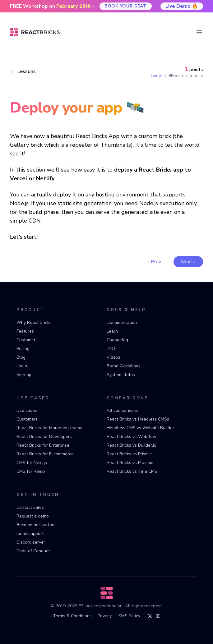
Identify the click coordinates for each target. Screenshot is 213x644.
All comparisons (123, 410)
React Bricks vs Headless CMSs (138, 419)
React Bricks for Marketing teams (49, 428)
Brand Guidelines (124, 366)
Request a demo (33, 516)
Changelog (117, 340)
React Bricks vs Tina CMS (132, 471)
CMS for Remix (31, 471)
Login (22, 366)
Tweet (156, 76)
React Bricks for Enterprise (43, 445)
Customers (27, 340)
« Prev (154, 262)
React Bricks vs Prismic (129, 454)
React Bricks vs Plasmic (130, 463)
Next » (188, 262)
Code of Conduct (33, 551)
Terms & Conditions (72, 616)
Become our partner (36, 525)
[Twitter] (150, 616)
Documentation (122, 322)
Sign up (24, 375)
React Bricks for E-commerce (45, 454)
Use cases (27, 410)
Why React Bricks (34, 322)
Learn (112, 331)
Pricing (23, 349)
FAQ (111, 349)
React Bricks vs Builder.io (132, 445)
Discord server (31, 542)
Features (25, 331)
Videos (113, 357)
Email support (30, 534)
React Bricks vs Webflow (132, 437)
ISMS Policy (129, 616)
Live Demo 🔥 (182, 6)
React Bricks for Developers (44, 437)
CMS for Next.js (32, 463)
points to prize (186, 76)
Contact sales (30, 507)
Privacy (105, 616)
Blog (21, 357)
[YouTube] (158, 616)
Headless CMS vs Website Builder (140, 428)
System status (121, 375)
